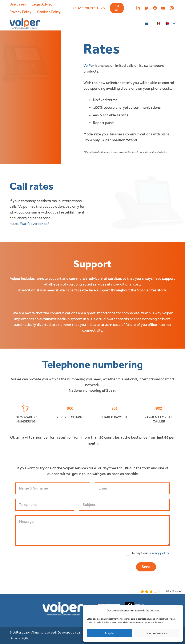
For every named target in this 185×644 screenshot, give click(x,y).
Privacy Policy (20, 12)
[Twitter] (147, 8)
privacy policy (159, 553)
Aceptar (109, 633)
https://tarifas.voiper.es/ (29, 224)
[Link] (25, 23)
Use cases (18, 4)
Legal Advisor (43, 4)
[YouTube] (163, 8)
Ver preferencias (157, 633)
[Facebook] (155, 8)
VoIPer (89, 66)
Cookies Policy (49, 12)
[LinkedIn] (138, 8)
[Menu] (147, 23)
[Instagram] (172, 8)
